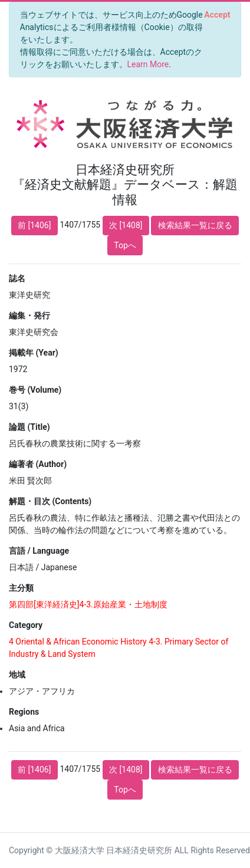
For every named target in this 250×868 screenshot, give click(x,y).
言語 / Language (39, 551)
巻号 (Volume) (35, 390)
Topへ (125, 245)
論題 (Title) (29, 427)
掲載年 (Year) (34, 353)
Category (26, 625)
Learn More (148, 64)
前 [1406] (34, 225)
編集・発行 (29, 315)
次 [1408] (126, 225)
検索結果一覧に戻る (195, 225)
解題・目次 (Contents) (50, 501)
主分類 (21, 588)
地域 (17, 675)
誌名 (17, 278)
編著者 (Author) (38, 464)
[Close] (217, 15)
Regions (24, 712)
